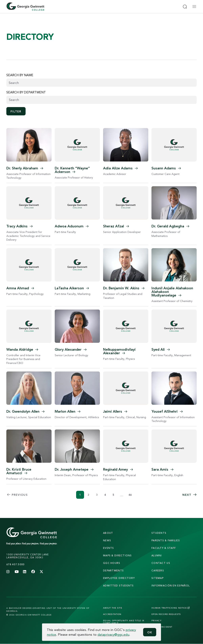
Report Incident (162, 627)
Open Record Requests (166, 614)
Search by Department (26, 92)
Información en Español (171, 586)
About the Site (113, 608)
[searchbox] (101, 100)
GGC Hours (112, 563)
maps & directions (117, 555)
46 (130, 495)
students (159, 533)
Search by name (20, 75)
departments (113, 570)
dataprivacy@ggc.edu (113, 634)
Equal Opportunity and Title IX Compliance (124, 622)
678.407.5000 (15, 564)
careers (158, 570)
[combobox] (101, 100)
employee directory (119, 578)
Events (109, 548)
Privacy (157, 620)
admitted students (118, 586)
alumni (157, 555)
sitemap (158, 578)
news (107, 540)
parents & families (166, 540)
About (108, 533)
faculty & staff (164, 548)
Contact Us (161, 563)
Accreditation (112, 614)
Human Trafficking (171, 608)
